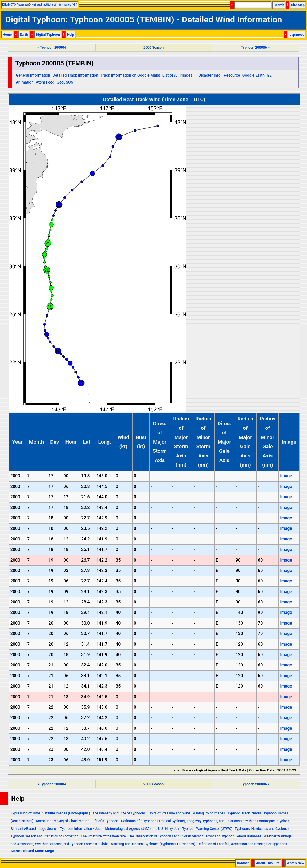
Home (7, 35)
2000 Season (153, 47)
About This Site (268, 863)
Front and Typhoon (220, 836)
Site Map (298, 5)
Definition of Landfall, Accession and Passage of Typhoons (242, 844)
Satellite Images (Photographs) (66, 813)
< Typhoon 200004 (52, 47)
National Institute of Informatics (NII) (54, 5)
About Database (249, 836)
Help (71, 35)
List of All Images (177, 75)
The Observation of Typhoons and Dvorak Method (166, 836)
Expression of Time (25, 813)
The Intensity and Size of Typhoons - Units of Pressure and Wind (141, 813)
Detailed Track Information (75, 75)
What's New (296, 863)
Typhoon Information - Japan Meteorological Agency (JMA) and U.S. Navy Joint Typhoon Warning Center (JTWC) (146, 829)
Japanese (297, 35)
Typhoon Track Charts (244, 813)
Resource (232, 75)
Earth (24, 35)
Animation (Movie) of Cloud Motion (63, 821)
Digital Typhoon (48, 35)
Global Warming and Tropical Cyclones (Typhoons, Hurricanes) (147, 844)
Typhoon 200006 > (255, 47)
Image (286, 476)
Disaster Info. (210, 75)
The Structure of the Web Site (103, 836)
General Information (33, 75)
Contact (243, 863)
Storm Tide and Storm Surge (32, 851)
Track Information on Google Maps (130, 75)
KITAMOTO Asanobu (15, 5)
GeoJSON (65, 82)
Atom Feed (45, 82)
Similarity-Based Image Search (34, 829)
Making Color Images (209, 813)
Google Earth (253, 75)
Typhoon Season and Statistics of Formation (44, 836)
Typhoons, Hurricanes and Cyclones (262, 829)
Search (279, 5)
